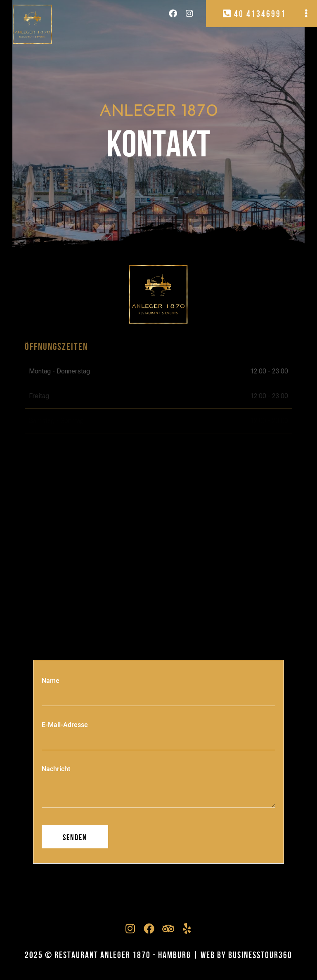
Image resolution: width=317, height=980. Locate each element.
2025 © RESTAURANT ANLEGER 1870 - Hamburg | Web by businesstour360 (158, 955)
